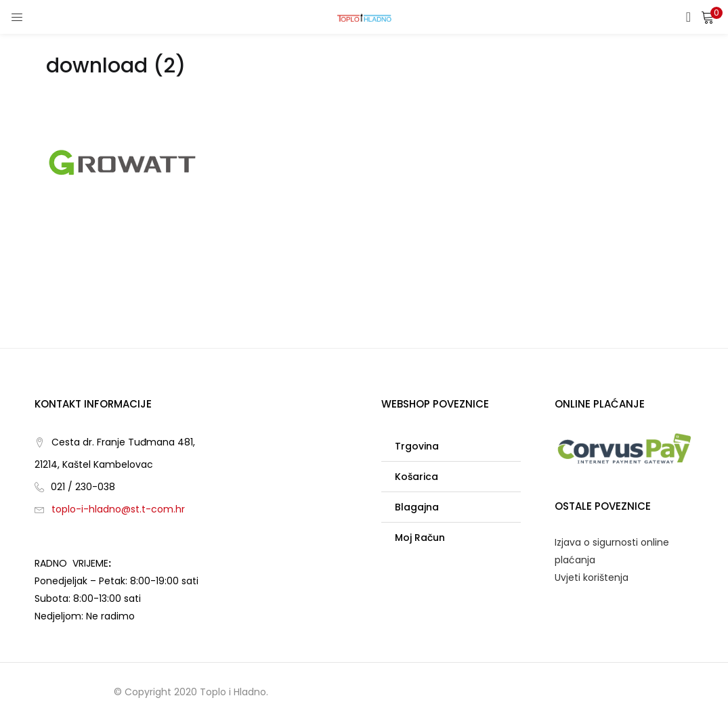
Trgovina (417, 446)
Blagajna (417, 507)
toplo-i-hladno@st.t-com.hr (118, 509)
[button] (708, 17)
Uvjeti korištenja (592, 577)
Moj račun (420, 538)
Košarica (416, 477)
